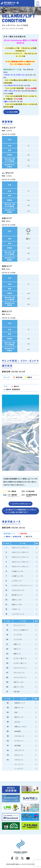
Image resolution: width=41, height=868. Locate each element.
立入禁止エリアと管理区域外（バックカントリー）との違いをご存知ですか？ (21, 512)
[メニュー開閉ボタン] (38, 3)
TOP (3, 29)
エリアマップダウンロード (21, 504)
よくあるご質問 (12, 112)
